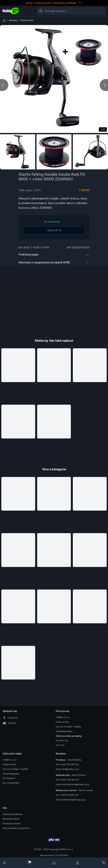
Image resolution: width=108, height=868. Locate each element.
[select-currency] (29, 863)
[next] (104, 85)
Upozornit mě (54, 230)
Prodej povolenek (12, 823)
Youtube (12, 723)
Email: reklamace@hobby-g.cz (71, 800)
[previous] (4, 85)
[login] (79, 863)
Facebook (13, 718)
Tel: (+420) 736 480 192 (67, 764)
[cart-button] (103, 863)
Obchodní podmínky (13, 814)
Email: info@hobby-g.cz (67, 769)
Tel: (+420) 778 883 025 (67, 795)
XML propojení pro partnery (16, 828)
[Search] (71, 11)
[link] (54, 863)
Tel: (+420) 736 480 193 (67, 780)
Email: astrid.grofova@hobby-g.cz (72, 784)
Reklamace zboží (11, 819)
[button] (18, 375)
